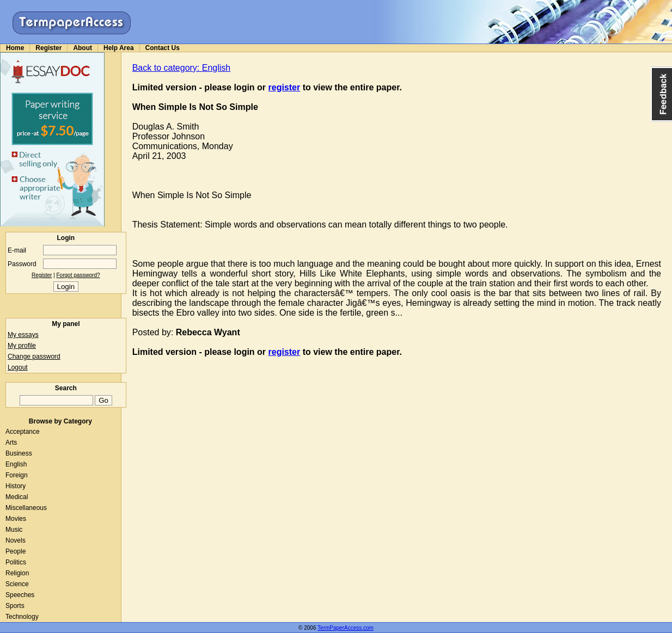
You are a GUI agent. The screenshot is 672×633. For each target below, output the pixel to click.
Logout (18, 367)
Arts (11, 443)
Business (19, 453)
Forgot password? (78, 275)
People (16, 551)
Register (48, 48)
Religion (17, 573)
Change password (34, 357)
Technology (22, 617)
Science (17, 584)
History (16, 486)
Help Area (119, 48)
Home (15, 48)
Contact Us (163, 48)
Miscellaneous (26, 508)
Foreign (17, 475)
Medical (17, 497)
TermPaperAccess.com (346, 628)
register (285, 87)
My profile (22, 346)
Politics (16, 562)
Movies (16, 519)
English (16, 464)
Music (14, 530)
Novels (16, 540)
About (83, 48)
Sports (15, 606)
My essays (23, 335)
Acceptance (23, 432)
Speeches (20, 595)
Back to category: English (182, 68)
